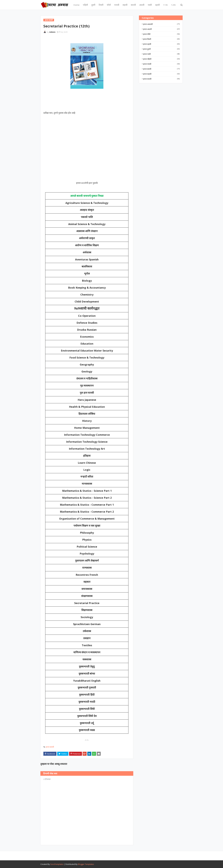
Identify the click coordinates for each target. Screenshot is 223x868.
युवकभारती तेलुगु (87, 667)
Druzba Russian (87, 330)
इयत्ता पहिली (161, 59)
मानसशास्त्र (87, 484)
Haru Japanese (87, 400)
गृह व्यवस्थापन (87, 386)
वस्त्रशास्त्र (87, 659)
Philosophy (87, 533)
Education (87, 344)
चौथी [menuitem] (109, 5)
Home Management (87, 428)
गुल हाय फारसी (87, 393)
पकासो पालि (87, 217)
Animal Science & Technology (87, 224)
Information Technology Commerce (87, 435)
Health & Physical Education (87, 407)
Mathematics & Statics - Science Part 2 (87, 498)
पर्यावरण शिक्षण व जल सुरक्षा (87, 526)
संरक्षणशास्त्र (87, 596)
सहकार (87, 582)
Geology (87, 371)
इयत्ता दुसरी (161, 49)
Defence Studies (87, 323)
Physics (87, 540)
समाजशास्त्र (87, 589)
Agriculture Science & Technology (87, 203)
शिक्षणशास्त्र (87, 610)
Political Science (87, 547)
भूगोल (87, 274)
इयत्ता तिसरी (161, 39)
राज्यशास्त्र (87, 568)
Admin (52, 32)
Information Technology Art (87, 449)
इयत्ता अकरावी (161, 24)
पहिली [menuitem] (85, 5)
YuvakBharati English (87, 681)
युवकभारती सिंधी (87, 709)
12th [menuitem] (173, 5)
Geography (87, 364)
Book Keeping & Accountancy (87, 288)
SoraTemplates (57, 864)
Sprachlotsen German (87, 624)
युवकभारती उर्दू (87, 723)
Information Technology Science (87, 442)
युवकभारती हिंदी (87, 695)
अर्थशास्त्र (87, 252)
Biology (87, 281)
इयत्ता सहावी (161, 74)
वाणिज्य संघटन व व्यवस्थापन (87, 652)
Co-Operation (87, 316)
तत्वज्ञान (87, 638)
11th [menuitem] (165, 5)
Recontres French (87, 575)
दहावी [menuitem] (157, 5)
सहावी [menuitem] (125, 5)
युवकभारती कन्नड (87, 730)
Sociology (87, 617)
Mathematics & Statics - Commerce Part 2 (87, 512)
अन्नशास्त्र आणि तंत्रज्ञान (87, 231)
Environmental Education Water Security (87, 351)
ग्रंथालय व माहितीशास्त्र (87, 379)
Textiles (87, 645)
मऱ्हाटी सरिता (87, 477)
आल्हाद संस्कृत (87, 210)
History (87, 421)
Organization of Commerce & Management (87, 519)
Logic (87, 470)
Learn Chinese (87, 463)
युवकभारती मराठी (87, 702)
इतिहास (87, 456)
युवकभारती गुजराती (87, 688)
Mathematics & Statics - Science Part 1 (87, 491)
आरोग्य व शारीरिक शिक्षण (87, 245)
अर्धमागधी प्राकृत (87, 238)
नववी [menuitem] (150, 5)
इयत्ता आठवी (161, 29)
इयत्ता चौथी (161, 34)
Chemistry (87, 295)
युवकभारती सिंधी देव (87, 716)
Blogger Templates (86, 864)
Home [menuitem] (76, 5)
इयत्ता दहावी (161, 44)
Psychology (87, 554)
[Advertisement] (87, 102)
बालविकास (87, 267)
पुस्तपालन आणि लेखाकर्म (87, 561)
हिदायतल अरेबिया (87, 414)
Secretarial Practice (87, 603)
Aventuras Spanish (87, 259)
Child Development (87, 302)
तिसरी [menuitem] (101, 5)
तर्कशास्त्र (87, 631)
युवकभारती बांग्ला (87, 674)
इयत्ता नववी (161, 54)
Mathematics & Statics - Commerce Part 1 (87, 505)
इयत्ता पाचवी (161, 64)
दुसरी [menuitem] (93, 5)
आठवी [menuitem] (142, 5)
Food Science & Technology (87, 358)
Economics (87, 337)
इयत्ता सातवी (161, 79)
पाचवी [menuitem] (117, 5)
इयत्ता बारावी (50, 747)
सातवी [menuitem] (133, 5)
